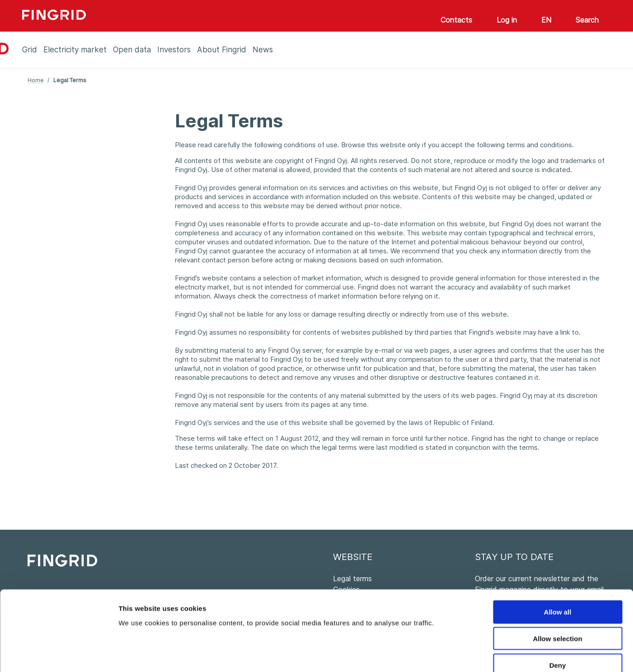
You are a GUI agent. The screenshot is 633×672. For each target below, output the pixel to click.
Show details (474, 654)
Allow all (558, 561)
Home (36, 80)
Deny (558, 614)
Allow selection (557, 588)
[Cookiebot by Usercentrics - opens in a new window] (59, 654)
